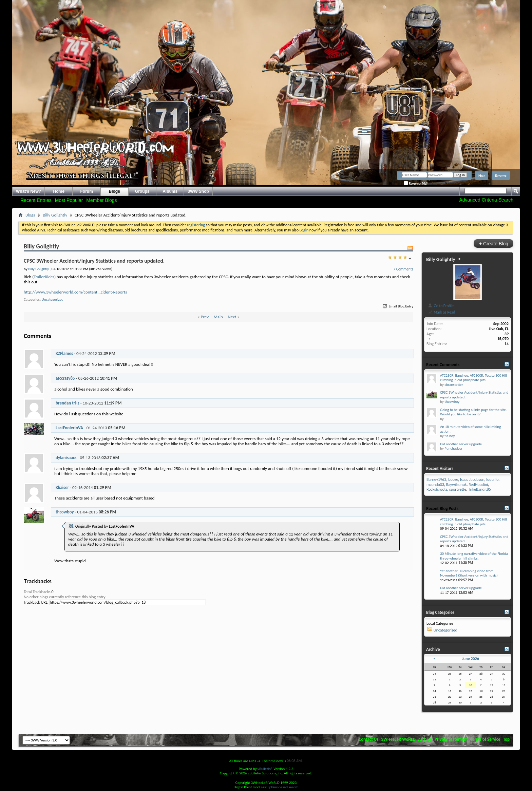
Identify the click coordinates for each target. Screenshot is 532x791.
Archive (425, 739)
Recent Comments (443, 365)
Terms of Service (486, 739)
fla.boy (450, 436)
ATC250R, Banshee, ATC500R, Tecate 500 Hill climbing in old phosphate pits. (473, 378)
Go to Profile (441, 306)
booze (453, 479)
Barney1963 (436, 479)
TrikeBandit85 (480, 489)
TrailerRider (44, 277)
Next (232, 317)
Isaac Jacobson (472, 479)
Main (218, 317)
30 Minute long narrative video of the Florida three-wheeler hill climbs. (474, 556)
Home (59, 191)
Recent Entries (36, 200)
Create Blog (493, 243)
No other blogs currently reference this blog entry (65, 597)
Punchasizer (453, 448)
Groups (142, 191)
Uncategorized (53, 299)
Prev (205, 317)
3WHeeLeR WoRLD (398, 739)
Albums (170, 191)
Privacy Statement (451, 739)
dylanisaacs (66, 458)
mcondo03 (435, 485)
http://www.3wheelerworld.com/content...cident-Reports (75, 292)
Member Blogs (101, 200)
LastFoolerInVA (69, 428)
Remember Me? (416, 183)
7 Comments (403, 269)
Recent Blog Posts (442, 508)
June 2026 (471, 659)
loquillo (492, 479)
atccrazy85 (65, 378)
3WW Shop (198, 191)
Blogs (115, 191)
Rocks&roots (437, 489)
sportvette (458, 489)
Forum (87, 191)
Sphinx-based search (283, 787)
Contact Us (368, 739)
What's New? (28, 191)
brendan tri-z (68, 403)
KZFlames (64, 353)
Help (482, 176)
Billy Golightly (55, 215)
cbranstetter (454, 385)
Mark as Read (441, 312)
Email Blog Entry (397, 306)
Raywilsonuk (457, 485)
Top (506, 739)
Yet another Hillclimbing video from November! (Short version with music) (469, 573)
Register (501, 176)
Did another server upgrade (461, 444)
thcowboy (65, 512)
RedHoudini (478, 485)
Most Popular (69, 200)
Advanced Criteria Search (486, 200)
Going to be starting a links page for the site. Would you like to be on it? (473, 412)
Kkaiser (62, 487)
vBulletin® (265, 769)
